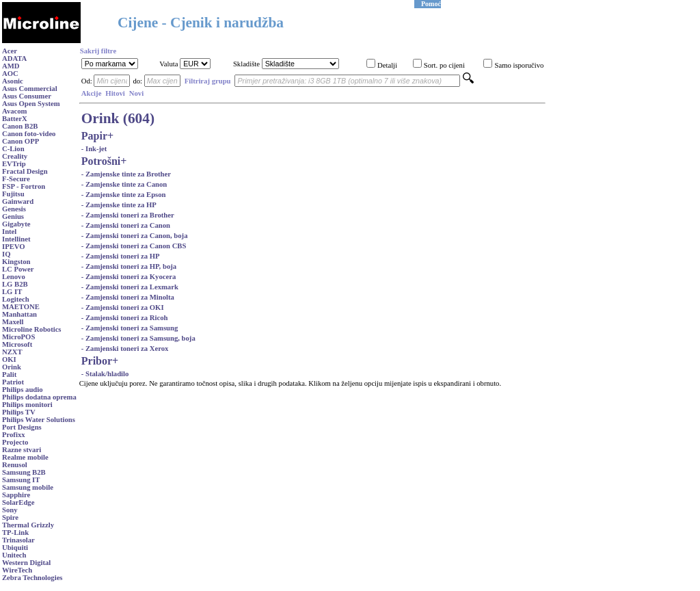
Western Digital (26, 563)
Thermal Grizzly (28, 525)
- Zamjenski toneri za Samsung (130, 328)
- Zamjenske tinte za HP (119, 205)
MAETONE (21, 307)
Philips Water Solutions (39, 420)
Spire (10, 517)
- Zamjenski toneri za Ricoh (125, 318)
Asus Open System (31, 104)
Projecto (15, 442)
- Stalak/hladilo (105, 374)
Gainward (18, 201)
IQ (6, 254)
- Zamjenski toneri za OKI (123, 307)
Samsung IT (21, 480)
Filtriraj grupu (208, 81)
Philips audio (23, 390)
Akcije (92, 93)
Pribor (97, 361)
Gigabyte (16, 224)
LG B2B (15, 284)
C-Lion (13, 149)
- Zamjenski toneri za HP (121, 256)
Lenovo (14, 277)
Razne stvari (22, 450)
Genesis (14, 209)
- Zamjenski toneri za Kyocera (129, 277)
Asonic (13, 81)
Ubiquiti (15, 548)
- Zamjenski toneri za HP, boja (129, 266)
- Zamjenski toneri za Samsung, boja (138, 338)
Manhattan (19, 314)
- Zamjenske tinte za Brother (126, 174)
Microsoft (17, 344)
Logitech (16, 299)
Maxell (13, 322)
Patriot (13, 382)
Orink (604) (118, 118)
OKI (9, 359)
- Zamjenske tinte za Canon (124, 184)
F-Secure (16, 179)
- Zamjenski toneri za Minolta (128, 297)
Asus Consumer (27, 96)
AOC (10, 74)
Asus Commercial (30, 89)
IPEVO (14, 247)
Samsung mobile (28, 487)
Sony (10, 510)
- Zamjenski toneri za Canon (126, 225)
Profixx (14, 435)
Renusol (15, 465)
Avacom (15, 111)
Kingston (16, 262)
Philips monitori (27, 405)
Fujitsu (13, 194)
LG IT (12, 292)
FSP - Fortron (24, 186)
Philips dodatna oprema (39, 397)
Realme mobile (25, 457)
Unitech (14, 555)
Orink (12, 367)
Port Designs (22, 427)
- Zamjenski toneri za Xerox (125, 349)
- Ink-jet (94, 149)
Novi (136, 93)
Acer (10, 51)
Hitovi (115, 93)
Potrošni (101, 161)
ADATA (14, 58)
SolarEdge (18, 502)
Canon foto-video (29, 134)
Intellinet (16, 239)
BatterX (15, 119)
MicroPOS (18, 337)
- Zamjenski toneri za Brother (128, 215)
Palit (9, 375)
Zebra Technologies (32, 578)
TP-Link (15, 533)
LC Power (18, 269)
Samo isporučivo (519, 65)
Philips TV (19, 412)
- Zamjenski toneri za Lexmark (130, 287)
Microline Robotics (32, 329)
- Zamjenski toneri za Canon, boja (135, 236)
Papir (94, 136)
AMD (11, 66)
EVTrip (14, 164)
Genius (13, 216)
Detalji (387, 65)
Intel (9, 232)
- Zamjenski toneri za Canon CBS (134, 246)
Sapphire (16, 495)
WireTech (17, 570)
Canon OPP (21, 141)
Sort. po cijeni (444, 65)
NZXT (12, 352)
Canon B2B (20, 126)
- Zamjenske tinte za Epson (124, 195)
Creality (15, 156)
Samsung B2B (24, 472)
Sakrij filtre (98, 51)
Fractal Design (25, 171)
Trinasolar (18, 540)
